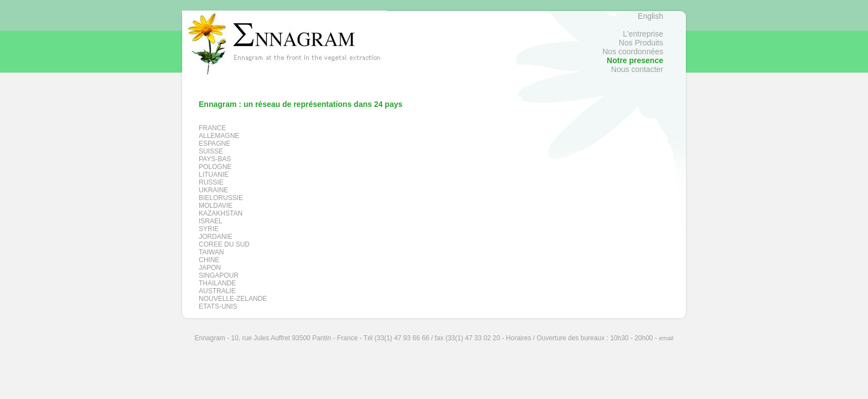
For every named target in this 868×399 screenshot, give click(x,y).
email (666, 338)
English (650, 16)
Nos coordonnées (633, 52)
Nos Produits (641, 43)
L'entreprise (643, 34)
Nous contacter (637, 69)
